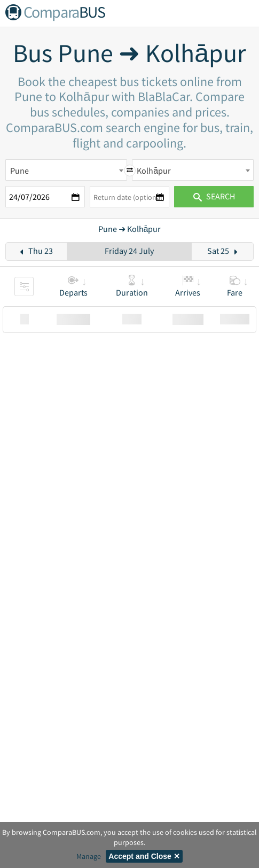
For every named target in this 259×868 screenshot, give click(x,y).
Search (214, 196)
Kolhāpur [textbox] (154, 170)
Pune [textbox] (19, 170)
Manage (89, 856)
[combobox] (66, 170)
